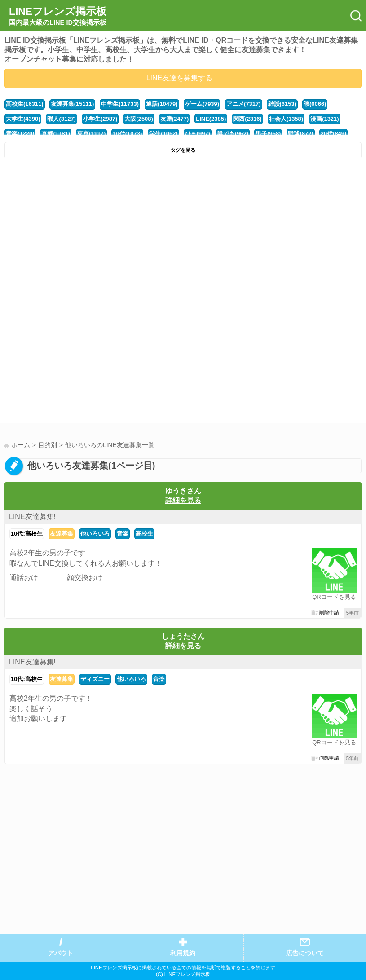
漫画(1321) (324, 119)
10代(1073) (127, 134)
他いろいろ (95, 534)
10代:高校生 (27, 534)
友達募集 (62, 534)
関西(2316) (247, 119)
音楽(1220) (20, 134)
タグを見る (183, 150)
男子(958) (268, 134)
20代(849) (334, 134)
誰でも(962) (233, 134)
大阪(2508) (139, 119)
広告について (305, 953)
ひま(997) (198, 134)
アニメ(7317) (243, 104)
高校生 (144, 534)
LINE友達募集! (32, 516)
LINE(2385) (211, 119)
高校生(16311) (25, 104)
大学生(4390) (23, 119)
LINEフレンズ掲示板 (58, 16)
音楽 (123, 534)
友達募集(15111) (73, 104)
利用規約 (183, 953)
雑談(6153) (282, 104)
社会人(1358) (286, 119)
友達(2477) (174, 119)
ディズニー (95, 679)
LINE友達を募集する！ (183, 78)
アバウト (61, 953)
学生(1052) (163, 134)
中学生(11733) (120, 104)
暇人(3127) (61, 119)
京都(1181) (55, 134)
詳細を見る (183, 500)
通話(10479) (162, 104)
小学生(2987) (100, 119)
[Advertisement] (183, 230)
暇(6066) (315, 104)
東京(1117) (91, 134)
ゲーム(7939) (202, 104)
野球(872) (300, 134)
